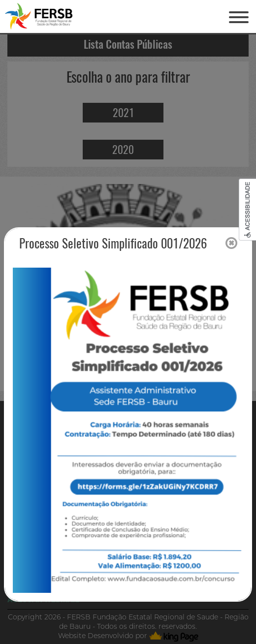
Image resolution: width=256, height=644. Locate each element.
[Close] (231, 244)
